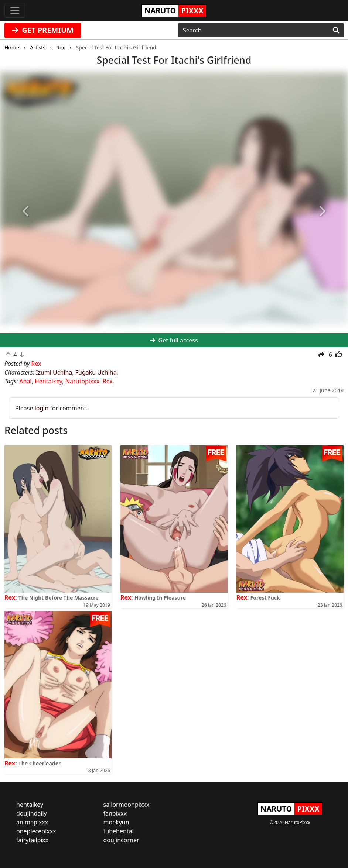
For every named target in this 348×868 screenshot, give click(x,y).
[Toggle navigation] (15, 10)
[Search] (336, 30)
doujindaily (32, 813)
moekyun (116, 822)
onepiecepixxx (36, 831)
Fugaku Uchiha (96, 372)
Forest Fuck (265, 598)
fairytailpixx (32, 840)
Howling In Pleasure (160, 598)
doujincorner (121, 840)
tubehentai (119, 831)
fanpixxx (115, 813)
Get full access (174, 340)
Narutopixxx (82, 381)
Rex (108, 381)
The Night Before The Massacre (59, 598)
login (42, 408)
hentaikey (30, 805)
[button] (26, 211)
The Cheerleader (40, 763)
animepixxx (32, 822)
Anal (25, 381)
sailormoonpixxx (127, 805)
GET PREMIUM (43, 30)
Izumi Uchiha (54, 372)
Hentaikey (48, 381)
